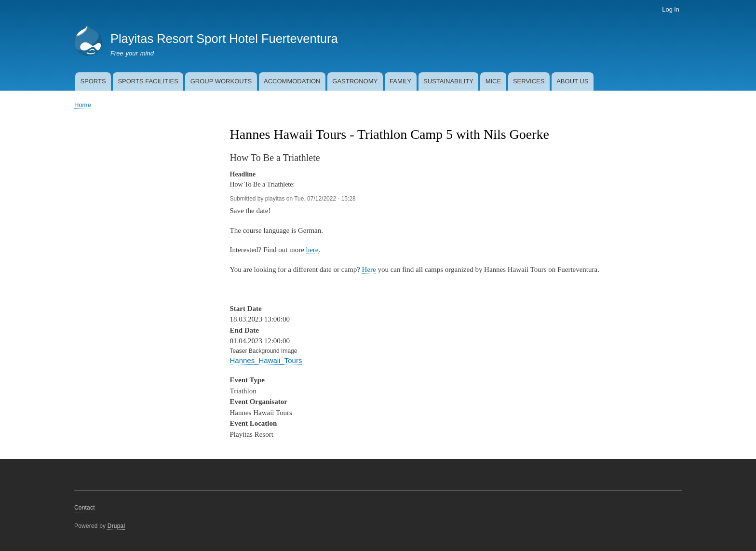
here (312, 250)
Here (369, 269)
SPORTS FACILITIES (148, 81)
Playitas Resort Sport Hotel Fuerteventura (224, 39)
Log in (670, 9)
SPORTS (93, 81)
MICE (493, 81)
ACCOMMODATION (292, 81)
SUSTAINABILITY (448, 81)
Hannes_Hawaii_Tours (266, 360)
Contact (85, 508)
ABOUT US (572, 81)
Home (83, 105)
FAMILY (400, 81)
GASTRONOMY (355, 81)
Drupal (116, 526)
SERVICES (529, 81)
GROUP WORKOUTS (221, 81)
